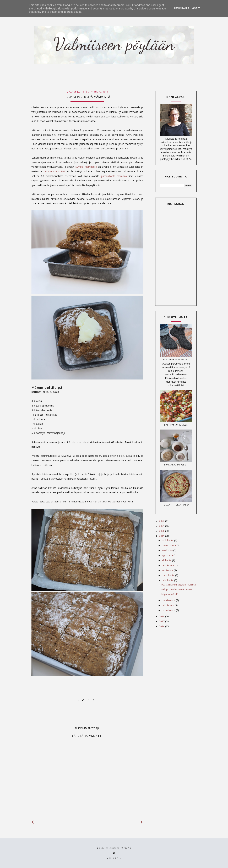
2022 (162, 521)
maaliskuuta (169, 600)
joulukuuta (168, 540)
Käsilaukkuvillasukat (176, 359)
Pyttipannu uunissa (176, 425)
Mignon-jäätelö (170, 594)
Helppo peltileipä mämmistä (177, 589)
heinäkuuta (168, 565)
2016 (162, 626)
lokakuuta (168, 550)
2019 (162, 536)
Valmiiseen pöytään (118, 848)
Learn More (181, 8)
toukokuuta (169, 575)
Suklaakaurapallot (176, 465)
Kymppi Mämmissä (86, 167)
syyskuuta (168, 555)
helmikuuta (168, 605)
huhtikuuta (168, 580)
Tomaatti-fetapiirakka (176, 505)
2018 (162, 616)
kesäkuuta (168, 570)
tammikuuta (169, 610)
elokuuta (167, 560)
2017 (162, 621)
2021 (162, 526)
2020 (162, 531)
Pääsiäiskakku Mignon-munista (178, 585)
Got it (196, 8)
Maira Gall (114, 858)
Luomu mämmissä (55, 171)
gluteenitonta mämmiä (114, 176)
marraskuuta (169, 545)
